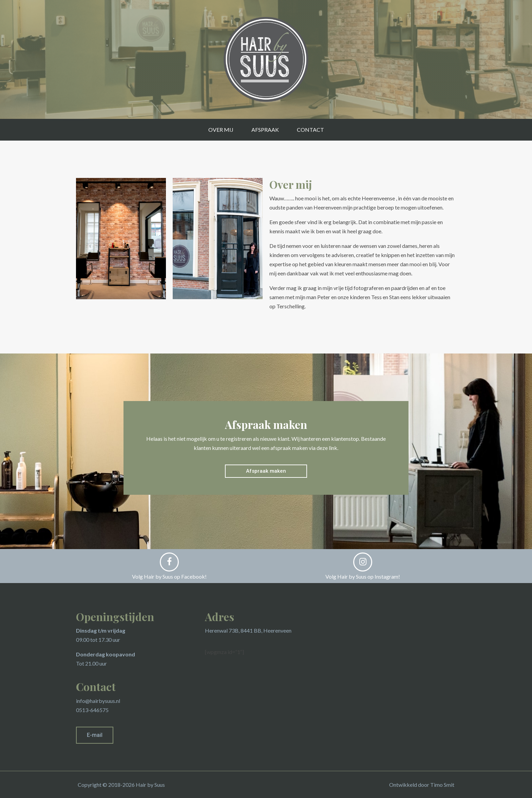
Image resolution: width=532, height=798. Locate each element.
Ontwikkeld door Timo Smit (422, 785)
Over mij (221, 130)
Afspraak (265, 130)
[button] (266, 471)
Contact (310, 130)
